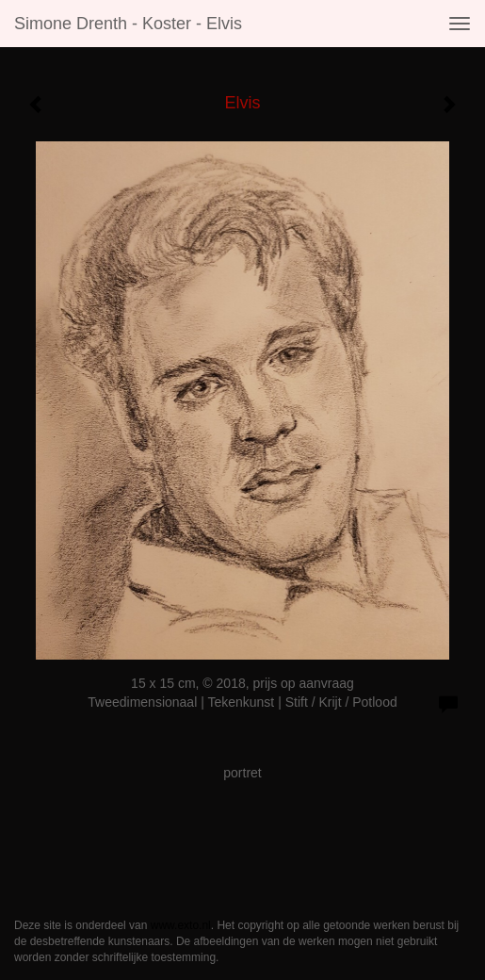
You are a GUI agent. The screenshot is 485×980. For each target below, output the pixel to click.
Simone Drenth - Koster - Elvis (128, 24)
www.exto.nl (181, 925)
